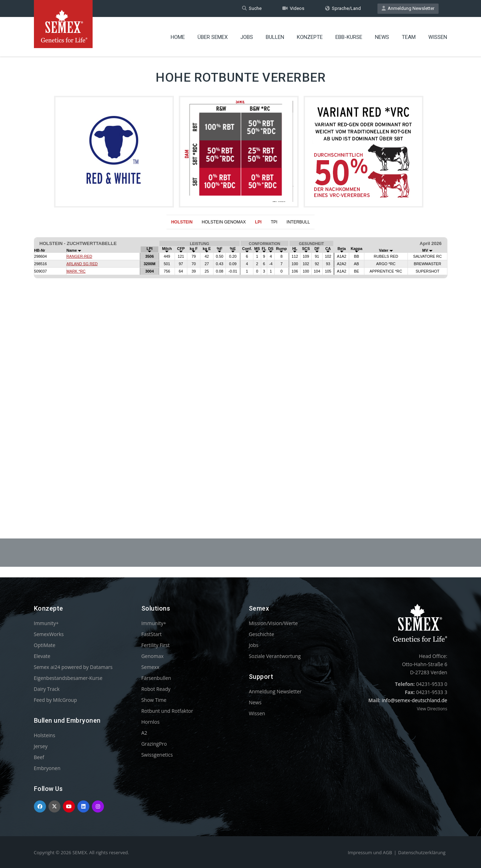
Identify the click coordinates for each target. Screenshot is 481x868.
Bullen (275, 37)
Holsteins (45, 735)
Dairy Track (47, 689)
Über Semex (213, 37)
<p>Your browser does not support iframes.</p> (240, 367)
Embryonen (47, 768)
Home (178, 37)
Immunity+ (46, 623)
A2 (144, 733)
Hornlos (151, 722)
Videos (293, 8)
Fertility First (156, 645)
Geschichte (262, 634)
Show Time (154, 700)
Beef (39, 757)
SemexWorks (49, 634)
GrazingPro (154, 744)
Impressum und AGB (370, 852)
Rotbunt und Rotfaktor (167, 711)
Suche (252, 8)
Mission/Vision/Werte (273, 623)
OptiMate (45, 645)
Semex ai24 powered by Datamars (73, 667)
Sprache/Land (343, 8)
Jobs (247, 37)
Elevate (42, 656)
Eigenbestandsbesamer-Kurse (68, 678)
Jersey (41, 746)
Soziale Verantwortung (275, 656)
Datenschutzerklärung (422, 852)
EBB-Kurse (349, 37)
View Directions (432, 709)
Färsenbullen (156, 678)
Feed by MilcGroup (55, 700)
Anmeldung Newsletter (408, 8)
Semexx (150, 667)
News (382, 37)
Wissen (438, 37)
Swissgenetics (157, 755)
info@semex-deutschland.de (415, 700)
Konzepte (310, 37)
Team (409, 37)
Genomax (152, 656)
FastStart (152, 634)
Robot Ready (156, 689)
